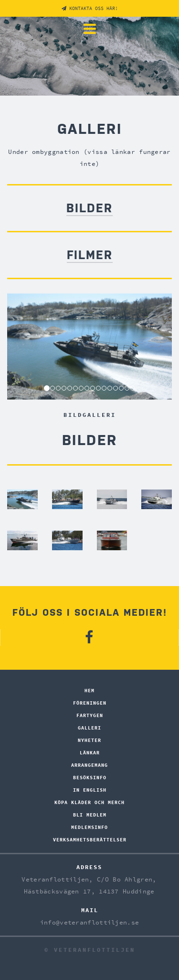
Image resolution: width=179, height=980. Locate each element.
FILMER (90, 255)
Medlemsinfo (89, 827)
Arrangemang (89, 765)
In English (90, 790)
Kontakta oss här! (90, 8)
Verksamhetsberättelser (90, 840)
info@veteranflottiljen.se (90, 922)
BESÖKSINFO (90, 778)
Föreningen (90, 703)
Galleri (89, 728)
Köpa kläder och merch (89, 802)
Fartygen (90, 715)
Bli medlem (90, 815)
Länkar (90, 753)
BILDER (89, 208)
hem (89, 691)
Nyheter (89, 740)
